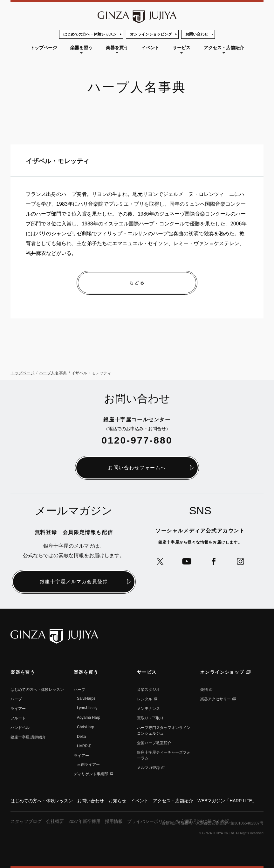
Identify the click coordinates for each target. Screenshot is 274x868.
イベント (150, 48)
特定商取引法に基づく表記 (203, 822)
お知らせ (117, 801)
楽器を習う (81, 48)
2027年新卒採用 (84, 822)
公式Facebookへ (214, 562)
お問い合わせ (197, 34)
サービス (182, 48)
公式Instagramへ (241, 562)
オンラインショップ (222, 672)
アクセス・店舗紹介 (224, 48)
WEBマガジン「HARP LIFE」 (227, 801)
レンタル (145, 699)
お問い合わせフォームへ (137, 468)
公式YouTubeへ (186, 562)
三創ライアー (88, 765)
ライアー (18, 709)
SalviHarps (86, 698)
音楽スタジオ (148, 690)
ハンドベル (20, 728)
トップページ (44, 48)
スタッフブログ (26, 822)
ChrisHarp (86, 727)
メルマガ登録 (148, 768)
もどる (137, 283)
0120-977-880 (137, 440)
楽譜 (204, 690)
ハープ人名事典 (53, 373)
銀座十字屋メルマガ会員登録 (74, 582)
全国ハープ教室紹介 (154, 743)
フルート (18, 718)
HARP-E (84, 746)
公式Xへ (159, 562)
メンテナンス (148, 709)
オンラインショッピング (151, 34)
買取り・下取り (150, 718)
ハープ (16, 699)
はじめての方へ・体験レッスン (90, 34)
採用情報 (114, 822)
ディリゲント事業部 (91, 774)
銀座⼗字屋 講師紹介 (28, 737)
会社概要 (55, 822)
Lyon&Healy (87, 708)
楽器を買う (117, 48)
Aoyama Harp (89, 718)
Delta (81, 737)
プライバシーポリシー (149, 822)
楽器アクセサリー (216, 699)
